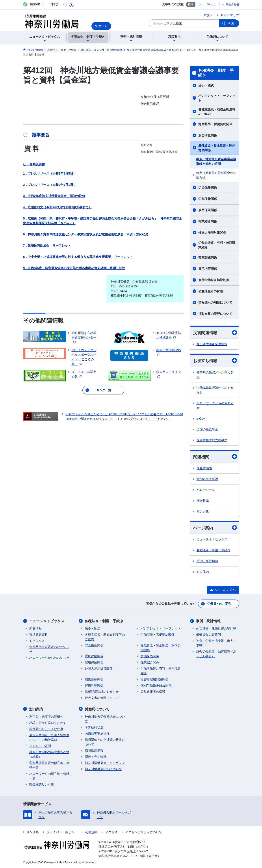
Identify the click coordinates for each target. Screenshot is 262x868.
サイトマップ (230, 15)
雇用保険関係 (208, 210)
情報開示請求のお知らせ (102, 692)
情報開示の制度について (215, 302)
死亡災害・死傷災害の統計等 (216, 628)
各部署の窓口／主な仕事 (46, 729)
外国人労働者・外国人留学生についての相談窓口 (49, 737)
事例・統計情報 (207, 561)
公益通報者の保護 (211, 291)
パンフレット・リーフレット (217, 98)
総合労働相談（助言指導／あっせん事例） (216, 654)
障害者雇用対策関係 (154, 679)
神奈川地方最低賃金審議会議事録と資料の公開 (216, 161)
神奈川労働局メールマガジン (215, 375)
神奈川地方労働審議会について (105, 719)
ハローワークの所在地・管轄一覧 (49, 776)
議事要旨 (41, 135)
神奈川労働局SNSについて (103, 769)
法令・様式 (206, 86)
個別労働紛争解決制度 (214, 280)
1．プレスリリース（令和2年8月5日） (50, 173)
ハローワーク (206, 490)
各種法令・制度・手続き (216, 73)
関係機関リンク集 (42, 784)
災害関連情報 (215, 332)
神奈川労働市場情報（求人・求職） (216, 643)
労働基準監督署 (207, 479)
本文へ (208, 15)
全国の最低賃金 (207, 429)
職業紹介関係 (208, 221)
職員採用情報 (94, 750)
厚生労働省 (232, 4)
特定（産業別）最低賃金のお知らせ (216, 175)
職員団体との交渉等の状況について (105, 742)
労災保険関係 (208, 188)
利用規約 (91, 832)
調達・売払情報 (96, 756)
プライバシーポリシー (62, 832)
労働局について (97, 709)
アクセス (111, 832)
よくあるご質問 (40, 746)
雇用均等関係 (208, 269)
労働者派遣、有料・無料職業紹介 (217, 245)
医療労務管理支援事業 (212, 440)
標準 (191, 4)
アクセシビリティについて (144, 832)
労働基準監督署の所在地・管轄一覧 (49, 765)
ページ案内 (215, 528)
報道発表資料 (39, 635)
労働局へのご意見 (219, 604)
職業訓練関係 (208, 257)
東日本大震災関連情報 (212, 344)
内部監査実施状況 (97, 733)
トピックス (37, 641)
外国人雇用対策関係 (212, 233)
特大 (210, 4)
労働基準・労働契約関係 (215, 124)
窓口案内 (203, 572)
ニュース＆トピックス (212, 540)
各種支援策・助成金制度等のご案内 (217, 112)
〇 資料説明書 (34, 164)
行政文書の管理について (215, 314)
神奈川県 (203, 501)
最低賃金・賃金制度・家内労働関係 (217, 148)
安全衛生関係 (208, 135)
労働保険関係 (208, 199)
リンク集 (203, 511)
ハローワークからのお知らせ (215, 405)
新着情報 (35, 628)
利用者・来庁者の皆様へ (46, 716)
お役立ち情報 (215, 361)
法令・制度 (93, 628)
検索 (231, 23)
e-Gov (201, 419)
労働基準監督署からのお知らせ (215, 390)
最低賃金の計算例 (208, 635)
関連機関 (215, 457)
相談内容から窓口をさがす (48, 723)
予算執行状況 (94, 727)
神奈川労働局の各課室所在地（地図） (49, 754)
